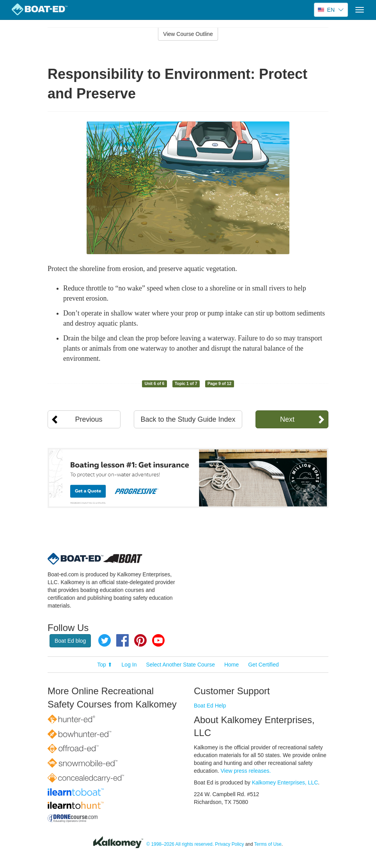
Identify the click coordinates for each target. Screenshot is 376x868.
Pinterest (140, 640)
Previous (89, 419)
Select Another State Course (180, 665)
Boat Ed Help (210, 706)
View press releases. (246, 771)
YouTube (158, 640)
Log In (129, 665)
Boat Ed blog (70, 641)
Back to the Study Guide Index (188, 419)
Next (287, 419)
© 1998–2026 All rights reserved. (180, 844)
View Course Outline (188, 34)
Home (231, 665)
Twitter (105, 640)
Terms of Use (268, 844)
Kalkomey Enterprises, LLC (285, 782)
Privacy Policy (229, 844)
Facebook (122, 640)
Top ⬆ (105, 665)
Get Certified (263, 665)
